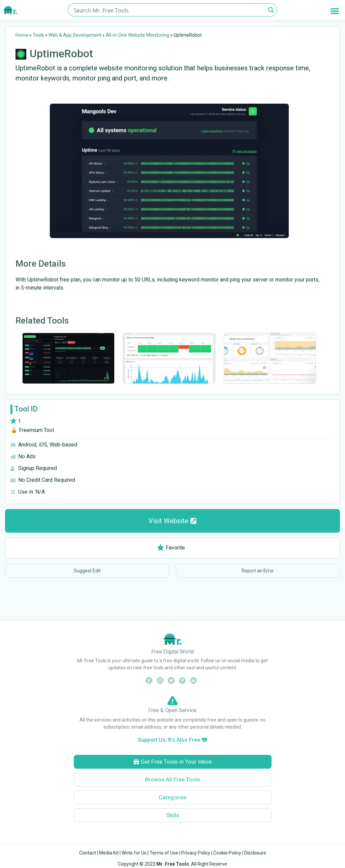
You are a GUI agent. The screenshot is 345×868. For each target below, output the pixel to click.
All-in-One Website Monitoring (137, 35)
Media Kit (109, 853)
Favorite (171, 548)
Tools (38, 35)
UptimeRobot (61, 54)
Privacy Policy (196, 853)
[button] (335, 11)
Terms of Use (164, 853)
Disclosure (255, 853)
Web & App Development (75, 35)
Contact (88, 853)
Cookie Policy (227, 853)
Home (22, 35)
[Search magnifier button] (271, 10)
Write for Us (134, 853)
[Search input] (169, 10)
